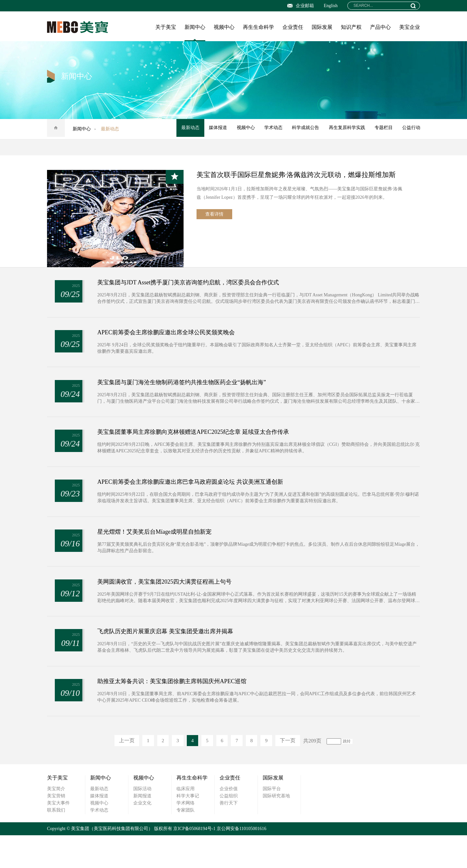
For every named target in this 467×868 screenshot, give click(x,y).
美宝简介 (56, 821)
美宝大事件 (58, 836)
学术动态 (269, 129)
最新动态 (184, 129)
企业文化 (142, 836)
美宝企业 (410, 27)
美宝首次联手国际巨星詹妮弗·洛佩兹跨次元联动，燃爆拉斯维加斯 (301, 175)
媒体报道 (212, 129)
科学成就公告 (303, 129)
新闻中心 (195, 27)
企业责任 (293, 27)
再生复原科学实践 (345, 129)
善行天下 (229, 836)
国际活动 (142, 821)
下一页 (292, 773)
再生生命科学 (258, 27)
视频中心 (224, 27)
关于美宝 (166, 27)
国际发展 (322, 27)
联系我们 (56, 843)
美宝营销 (56, 829)
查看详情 (214, 215)
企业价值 (229, 821)
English (331, 6)
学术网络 (186, 836)
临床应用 (186, 821)
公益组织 (229, 829)
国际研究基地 (276, 829)
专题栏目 (382, 129)
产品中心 (380, 27)
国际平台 (272, 821)
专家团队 (186, 843)
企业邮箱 (301, 6)
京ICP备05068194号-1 (194, 861)
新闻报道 (142, 829)
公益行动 (411, 129)
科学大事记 (188, 829)
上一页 (123, 773)
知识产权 (351, 27)
